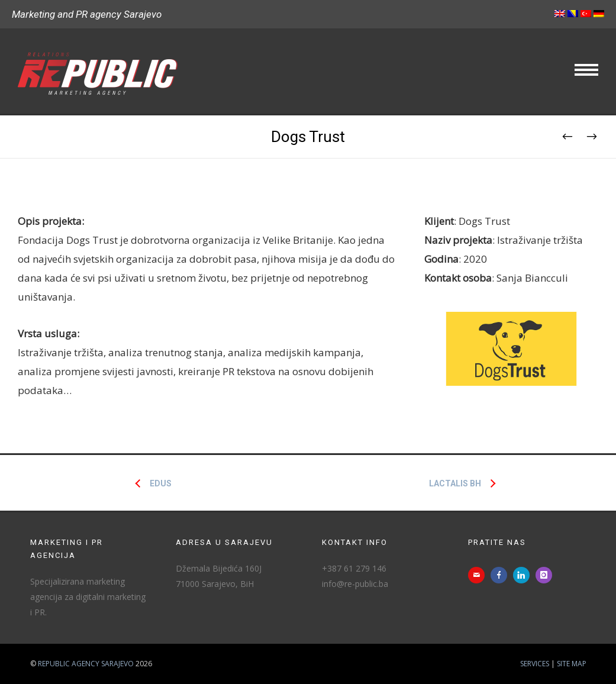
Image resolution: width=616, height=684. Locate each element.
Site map (572, 664)
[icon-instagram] (547, 575)
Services (535, 664)
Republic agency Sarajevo (86, 664)
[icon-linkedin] (524, 575)
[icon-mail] (479, 575)
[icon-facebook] (502, 575)
